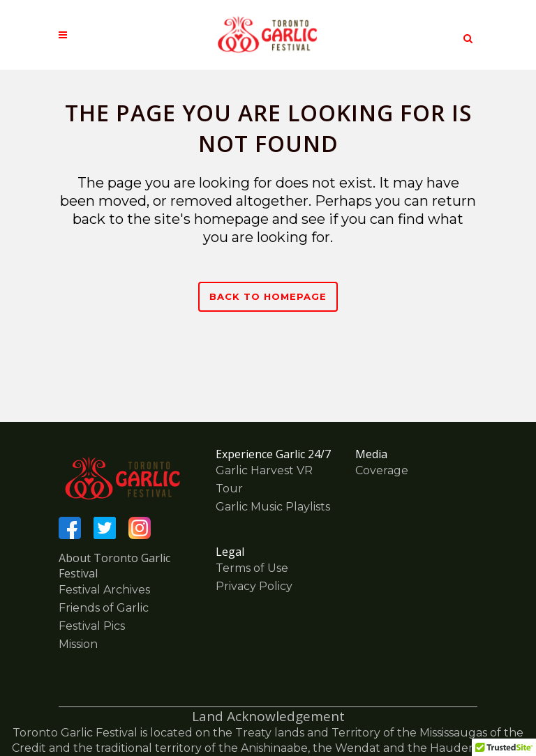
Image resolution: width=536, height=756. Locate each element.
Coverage (382, 470)
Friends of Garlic (104, 608)
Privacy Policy (254, 586)
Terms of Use (252, 568)
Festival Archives (104, 590)
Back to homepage (268, 296)
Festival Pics (92, 626)
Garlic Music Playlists (273, 507)
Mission (78, 644)
